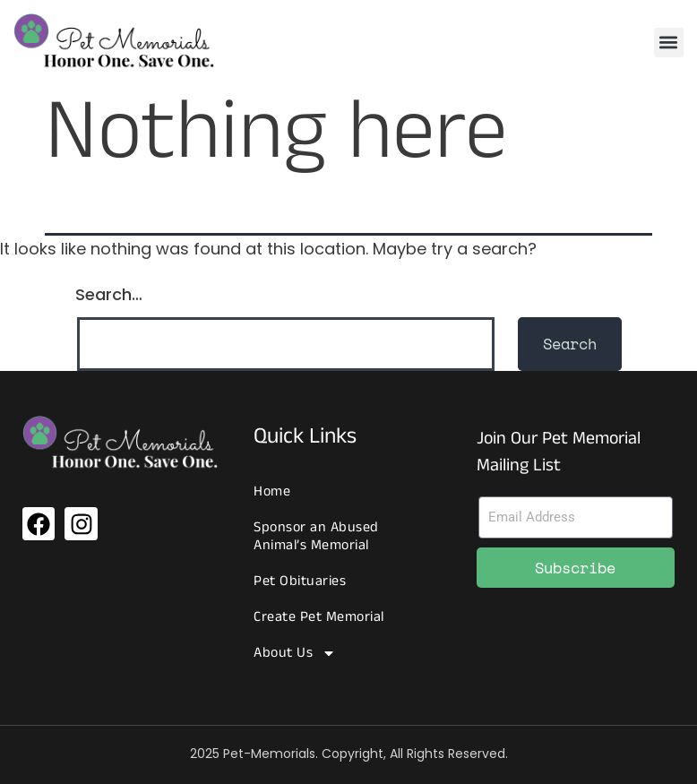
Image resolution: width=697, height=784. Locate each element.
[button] (669, 43)
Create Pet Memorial (319, 617)
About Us (295, 653)
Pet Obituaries (300, 581)
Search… (109, 294)
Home (272, 491)
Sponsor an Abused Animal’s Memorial (316, 536)
